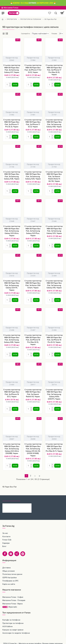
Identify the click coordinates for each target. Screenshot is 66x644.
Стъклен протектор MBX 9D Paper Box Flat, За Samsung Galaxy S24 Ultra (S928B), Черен (12, 445)
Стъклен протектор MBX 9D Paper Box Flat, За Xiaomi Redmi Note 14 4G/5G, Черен (54, 175)
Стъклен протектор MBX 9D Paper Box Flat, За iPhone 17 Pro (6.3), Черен (12, 123)
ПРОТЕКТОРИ (12, 19)
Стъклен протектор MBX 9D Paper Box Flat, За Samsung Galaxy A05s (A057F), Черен (54, 391)
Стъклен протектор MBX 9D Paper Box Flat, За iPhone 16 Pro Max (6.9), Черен (33, 337)
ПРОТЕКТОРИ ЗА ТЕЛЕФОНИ (31, 19)
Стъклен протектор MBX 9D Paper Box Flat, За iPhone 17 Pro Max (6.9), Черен (54, 70)
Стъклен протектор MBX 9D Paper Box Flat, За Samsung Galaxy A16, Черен (54, 282)
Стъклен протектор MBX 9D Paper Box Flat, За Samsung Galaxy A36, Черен (12, 174)
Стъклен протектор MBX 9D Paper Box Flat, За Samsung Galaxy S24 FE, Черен (12, 283)
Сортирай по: (23, 34)
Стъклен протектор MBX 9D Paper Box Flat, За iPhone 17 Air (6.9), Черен (33, 69)
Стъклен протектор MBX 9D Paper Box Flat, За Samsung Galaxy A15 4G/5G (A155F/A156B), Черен (33, 446)
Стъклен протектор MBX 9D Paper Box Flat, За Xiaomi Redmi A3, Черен (33, 390)
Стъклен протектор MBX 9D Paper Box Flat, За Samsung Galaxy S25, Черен (54, 228)
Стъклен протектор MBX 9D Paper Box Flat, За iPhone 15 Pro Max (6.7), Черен (54, 444)
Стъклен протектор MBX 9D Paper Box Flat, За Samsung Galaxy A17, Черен (12, 69)
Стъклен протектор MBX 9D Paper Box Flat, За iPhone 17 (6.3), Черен (33, 123)
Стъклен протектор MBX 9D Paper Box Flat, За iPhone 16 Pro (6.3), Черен (54, 336)
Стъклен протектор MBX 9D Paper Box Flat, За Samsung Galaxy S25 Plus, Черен (33, 229)
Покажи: (54, 34)
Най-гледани (29, 495)
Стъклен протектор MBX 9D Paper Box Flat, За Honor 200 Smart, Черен (33, 282)
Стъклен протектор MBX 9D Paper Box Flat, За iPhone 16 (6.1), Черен (12, 390)
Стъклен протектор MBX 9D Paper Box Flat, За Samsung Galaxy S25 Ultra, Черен (12, 229)
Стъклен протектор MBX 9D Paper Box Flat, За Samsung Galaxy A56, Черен (54, 123)
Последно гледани (11, 495)
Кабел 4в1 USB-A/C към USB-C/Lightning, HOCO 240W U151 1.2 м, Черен (21, 501)
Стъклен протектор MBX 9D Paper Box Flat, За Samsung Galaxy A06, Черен (12, 336)
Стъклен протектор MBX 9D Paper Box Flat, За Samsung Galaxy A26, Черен (33, 174)
